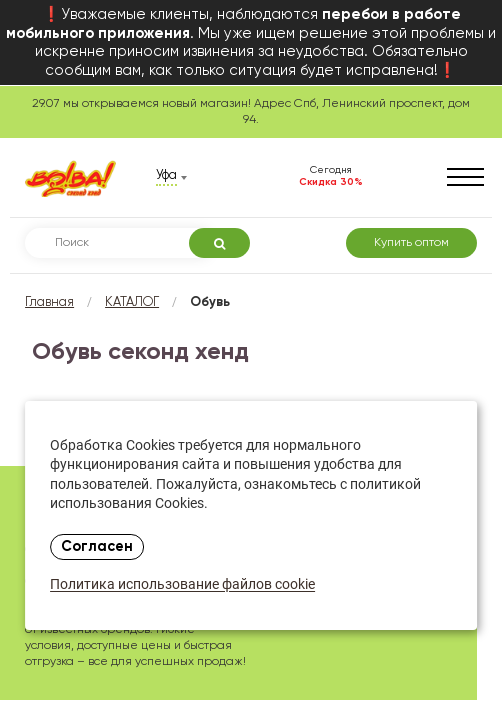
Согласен (97, 547)
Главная (49, 302)
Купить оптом (411, 243)
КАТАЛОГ (132, 302)
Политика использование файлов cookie (182, 585)
